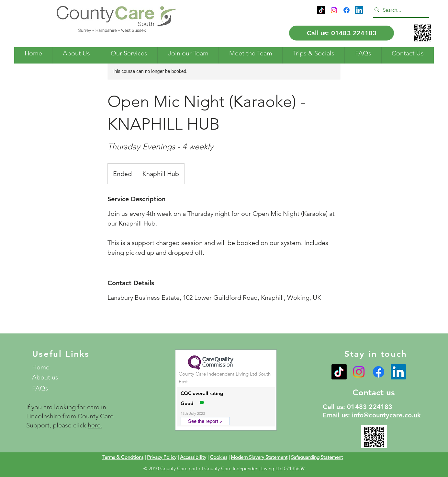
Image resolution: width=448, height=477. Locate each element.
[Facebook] (347, 10)
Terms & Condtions (123, 457)
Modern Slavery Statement (259, 457)
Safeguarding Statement (317, 457)
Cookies (218, 457)
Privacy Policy (162, 457)
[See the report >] (205, 421)
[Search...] (399, 10)
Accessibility (193, 457)
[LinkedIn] (359, 10)
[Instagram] (334, 10)
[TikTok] (321, 10)
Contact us (374, 393)
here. (95, 425)
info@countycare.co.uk (386, 415)
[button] (76, 53)
